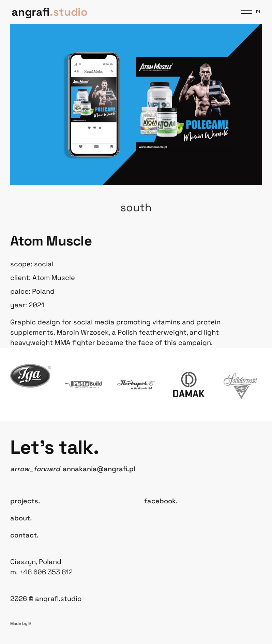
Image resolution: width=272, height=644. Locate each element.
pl (259, 12)
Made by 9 (20, 624)
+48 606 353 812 (46, 572)
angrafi (50, 12)
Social (44, 264)
